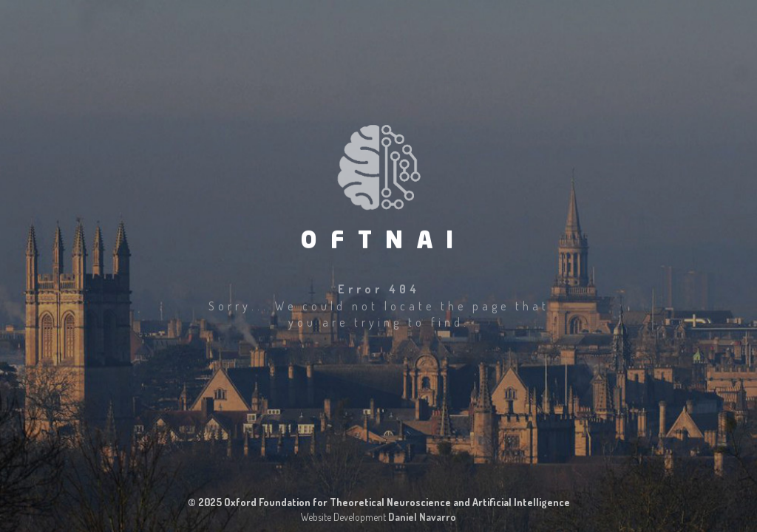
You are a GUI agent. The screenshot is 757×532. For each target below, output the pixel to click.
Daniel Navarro (422, 517)
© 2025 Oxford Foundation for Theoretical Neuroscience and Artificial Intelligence (379, 502)
